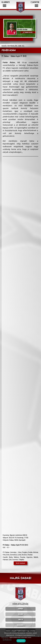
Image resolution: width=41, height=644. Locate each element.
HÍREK (20, 609)
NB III (21, 620)
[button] (5, 6)
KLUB (21, 614)
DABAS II (21, 625)
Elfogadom (21, 641)
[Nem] (38, 636)
